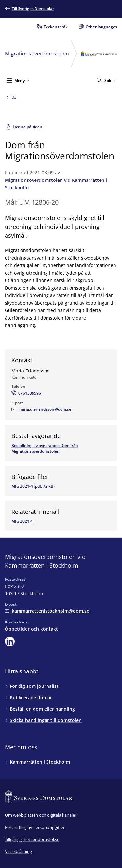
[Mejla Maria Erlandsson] (41, 409)
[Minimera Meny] (18, 80)
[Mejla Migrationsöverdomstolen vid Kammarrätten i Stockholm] (47, 611)
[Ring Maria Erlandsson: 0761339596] (26, 393)
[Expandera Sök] (106, 80)
